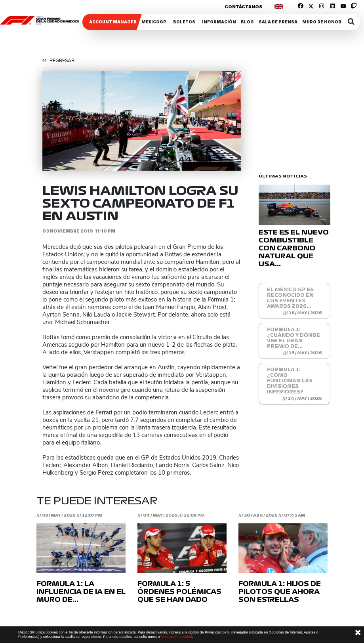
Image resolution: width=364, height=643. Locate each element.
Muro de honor (322, 22)
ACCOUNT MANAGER (113, 22)
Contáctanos (243, 7)
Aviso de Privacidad (176, 637)
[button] (57, 121)
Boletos (184, 22)
